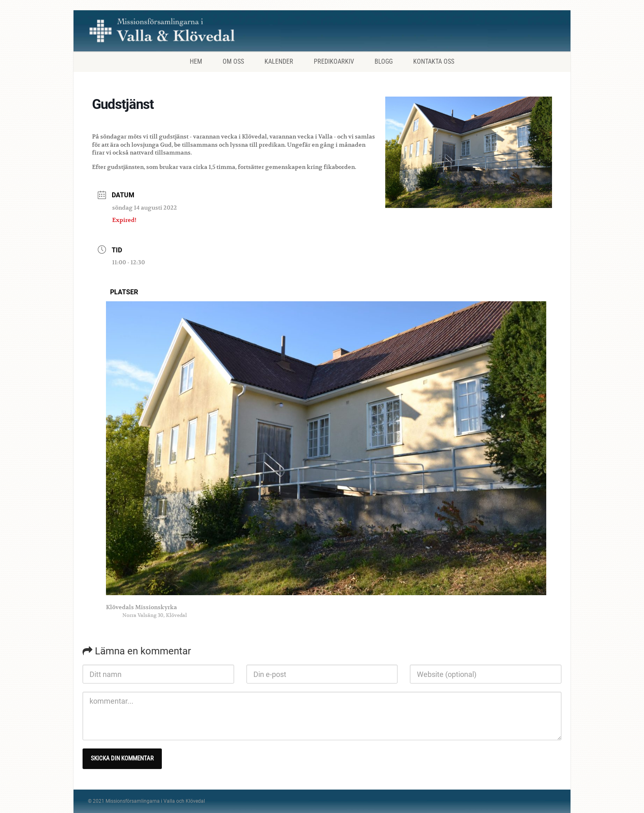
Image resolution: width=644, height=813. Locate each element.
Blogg (384, 61)
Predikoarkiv (334, 61)
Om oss (233, 61)
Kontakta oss (434, 61)
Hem (196, 61)
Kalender (279, 61)
